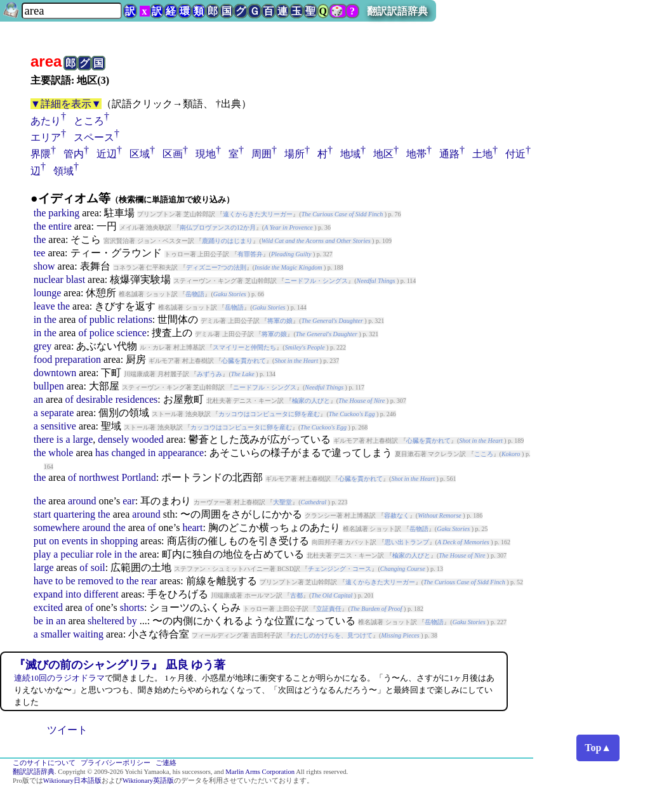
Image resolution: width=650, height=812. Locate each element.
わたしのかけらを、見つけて (331, 635)
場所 (295, 154)
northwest (99, 477)
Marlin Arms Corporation (260, 772)
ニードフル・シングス (316, 281)
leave (44, 306)
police (102, 333)
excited (48, 607)
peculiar (77, 554)
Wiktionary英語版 (148, 781)
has (102, 453)
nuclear (49, 279)
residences (137, 399)
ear (129, 501)
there (44, 439)
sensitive (58, 426)
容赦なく (397, 515)
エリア (46, 137)
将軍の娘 (280, 321)
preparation (78, 359)
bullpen (49, 386)
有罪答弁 (250, 254)
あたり (46, 121)
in (37, 319)
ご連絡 (166, 763)
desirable (95, 399)
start (43, 514)
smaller (56, 634)
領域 (63, 171)
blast (76, 279)
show (44, 266)
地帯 (416, 154)
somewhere (57, 527)
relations (135, 319)
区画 (173, 154)
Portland (138, 477)
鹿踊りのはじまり (227, 241)
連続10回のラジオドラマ (59, 678)
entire (60, 226)
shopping (120, 541)
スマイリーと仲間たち (244, 347)
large (83, 439)
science (132, 333)
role (104, 554)
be (70, 581)
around (82, 501)
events (75, 541)
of (82, 319)
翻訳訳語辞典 (397, 11)
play (43, 554)
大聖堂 (282, 502)
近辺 (107, 154)
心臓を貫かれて (244, 361)
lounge (48, 293)
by (132, 621)
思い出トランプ (407, 542)
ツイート (67, 730)
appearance (181, 453)
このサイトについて (44, 763)
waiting (88, 634)
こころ (484, 454)
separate (57, 413)
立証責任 (329, 609)
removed (96, 581)
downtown (55, 373)
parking (64, 213)
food (43, 359)
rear (149, 581)
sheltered (106, 621)
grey (43, 346)
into (73, 594)
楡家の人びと (311, 401)
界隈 (41, 154)
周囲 (262, 154)
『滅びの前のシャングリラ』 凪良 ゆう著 (120, 665)
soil (98, 567)
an (38, 399)
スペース (94, 137)
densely (113, 439)
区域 (140, 154)
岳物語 (195, 294)
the (40, 213)
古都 (296, 595)
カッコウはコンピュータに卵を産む (269, 414)
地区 (383, 154)
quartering (74, 514)
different (101, 594)
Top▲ (598, 748)
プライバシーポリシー (116, 763)
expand (48, 594)
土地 (482, 154)
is (60, 439)
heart (192, 527)
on (54, 541)
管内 (74, 154)
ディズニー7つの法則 (216, 267)
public (102, 319)
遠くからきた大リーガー (258, 214)
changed (128, 453)
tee (40, 253)
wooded (148, 439)
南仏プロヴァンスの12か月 (218, 227)
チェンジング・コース (340, 569)
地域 (350, 154)
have (43, 581)
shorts (132, 607)
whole (61, 453)
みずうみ (209, 374)
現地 (206, 154)
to (59, 581)
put (40, 541)
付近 (515, 154)
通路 (449, 154)
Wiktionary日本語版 (72, 781)
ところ (89, 121)
